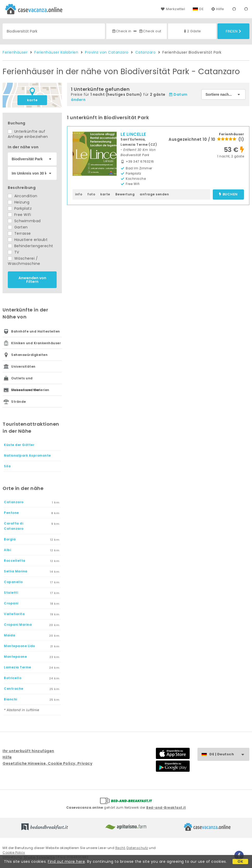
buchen (228, 194)
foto (91, 194)
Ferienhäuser (15, 52)
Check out (150, 31)
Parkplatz (20, 208)
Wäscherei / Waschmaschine (24, 261)
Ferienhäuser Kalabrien (56, 52)
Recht (120, 848)
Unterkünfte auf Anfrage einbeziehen (28, 134)
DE (201, 9)
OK (240, 861)
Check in (122, 31)
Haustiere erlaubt (28, 240)
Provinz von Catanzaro (107, 52)
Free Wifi (19, 215)
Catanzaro (146, 52)
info (79, 194)
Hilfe (218, 9)
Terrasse (19, 233)
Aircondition (23, 196)
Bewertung (125, 194)
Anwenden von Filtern (32, 280)
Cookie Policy (14, 853)
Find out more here (66, 861)
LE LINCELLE (133, 134)
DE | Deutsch (229, 754)
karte (32, 100)
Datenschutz (137, 848)
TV (14, 252)
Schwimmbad (24, 221)
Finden (233, 31)
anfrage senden (154, 194)
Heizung (19, 202)
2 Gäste (192, 31)
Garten (18, 227)
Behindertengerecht (31, 246)
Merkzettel (173, 9)
